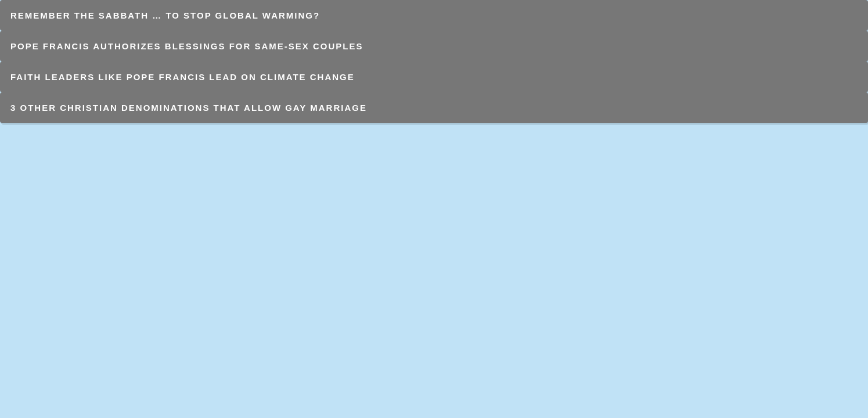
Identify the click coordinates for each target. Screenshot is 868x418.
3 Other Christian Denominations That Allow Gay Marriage (189, 108)
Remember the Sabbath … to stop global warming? (165, 15)
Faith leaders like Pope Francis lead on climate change (183, 77)
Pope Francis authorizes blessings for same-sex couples (187, 46)
